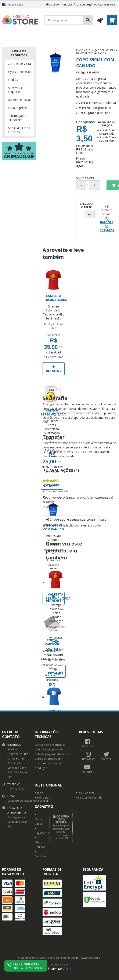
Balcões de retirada (89, 798)
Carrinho (39, 854)
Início (80, 50)
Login (90, 4)
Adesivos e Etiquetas (15, 90)
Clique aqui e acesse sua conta (71, 519)
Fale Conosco (85, 793)
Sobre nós (42, 798)
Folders (13, 80)
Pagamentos (39, 831)
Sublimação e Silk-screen (17, 118)
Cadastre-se (107, 4)
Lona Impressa (18, 108)
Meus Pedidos (39, 843)
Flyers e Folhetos (20, 72)
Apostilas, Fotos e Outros (19, 130)
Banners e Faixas (20, 100)
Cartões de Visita (19, 64)
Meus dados (39, 819)
